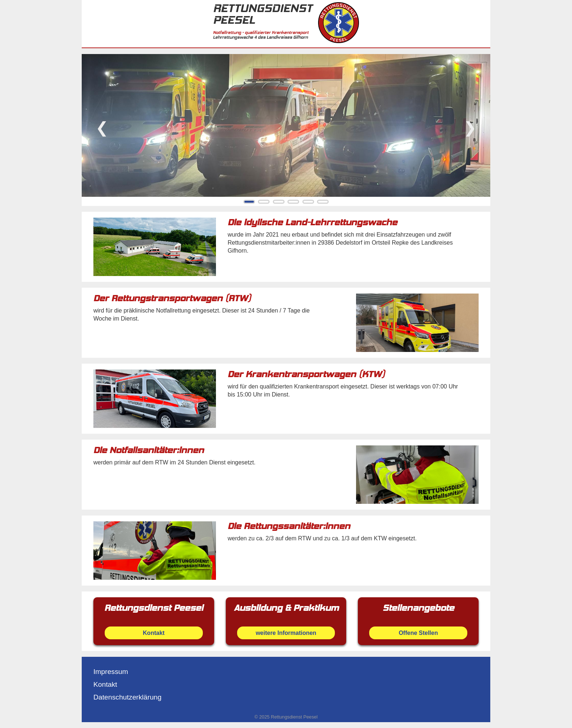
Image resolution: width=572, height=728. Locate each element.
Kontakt (105, 684)
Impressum (111, 672)
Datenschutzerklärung (127, 697)
